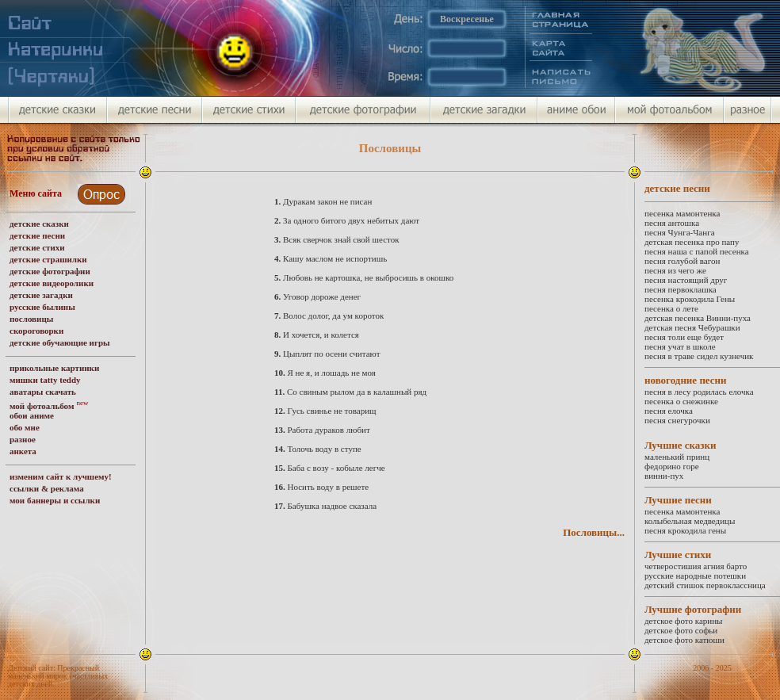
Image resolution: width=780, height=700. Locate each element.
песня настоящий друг (686, 280)
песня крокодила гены (685, 530)
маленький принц (677, 457)
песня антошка (672, 223)
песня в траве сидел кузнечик (699, 356)
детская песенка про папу (692, 242)
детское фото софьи (681, 630)
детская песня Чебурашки (692, 327)
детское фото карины (683, 621)
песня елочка (669, 411)
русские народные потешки (695, 576)
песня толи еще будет (684, 337)
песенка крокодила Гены (690, 299)
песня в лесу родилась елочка (699, 392)
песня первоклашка (681, 289)
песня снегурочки (677, 420)
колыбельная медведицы (690, 521)
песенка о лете (671, 308)
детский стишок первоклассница (705, 585)
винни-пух (664, 476)
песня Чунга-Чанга (680, 232)
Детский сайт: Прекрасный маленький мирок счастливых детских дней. (58, 676)
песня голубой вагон (682, 261)
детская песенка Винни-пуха (698, 318)
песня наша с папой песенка (697, 251)
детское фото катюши (684, 640)
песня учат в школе (680, 346)
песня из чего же (675, 270)
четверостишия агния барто (696, 566)
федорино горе (672, 466)
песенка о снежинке (681, 401)
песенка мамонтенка (682, 213)
